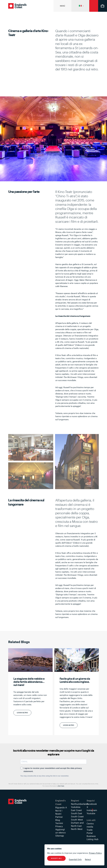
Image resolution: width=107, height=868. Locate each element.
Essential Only (75, 859)
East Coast (76, 810)
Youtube (91, 813)
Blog (58, 820)
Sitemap (60, 836)
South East (77, 813)
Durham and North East (77, 824)
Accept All (56, 858)
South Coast (77, 816)
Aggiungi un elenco (60, 831)
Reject (88, 859)
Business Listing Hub (93, 838)
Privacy (59, 826)
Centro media (90, 825)
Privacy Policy (95, 853)
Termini (59, 823)
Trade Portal (90, 831)
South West (77, 820)
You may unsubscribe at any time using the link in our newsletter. (45, 776)
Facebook (92, 804)
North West (77, 829)
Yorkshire (76, 807)
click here (61, 786)
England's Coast (17, 6)
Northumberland (79, 804)
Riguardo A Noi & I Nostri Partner (61, 812)
